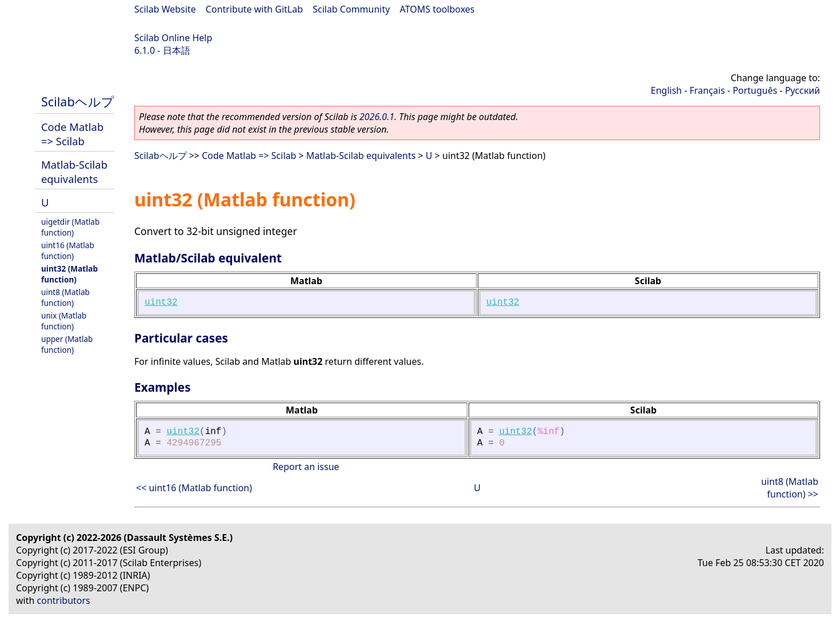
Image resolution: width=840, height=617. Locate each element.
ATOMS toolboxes (437, 9)
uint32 (161, 302)
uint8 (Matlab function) (65, 297)
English (666, 90)
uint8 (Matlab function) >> (790, 488)
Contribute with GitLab (254, 9)
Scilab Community (351, 9)
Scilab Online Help (173, 38)
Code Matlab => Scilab (72, 134)
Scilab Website (165, 9)
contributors (64, 600)
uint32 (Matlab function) (69, 274)
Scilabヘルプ (78, 101)
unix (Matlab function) (64, 321)
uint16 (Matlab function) (68, 250)
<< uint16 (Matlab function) (194, 488)
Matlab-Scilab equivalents (74, 172)
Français (707, 90)
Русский (803, 90)
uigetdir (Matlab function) (70, 227)
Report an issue (306, 467)
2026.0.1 (377, 117)
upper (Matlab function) (67, 344)
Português (755, 90)
